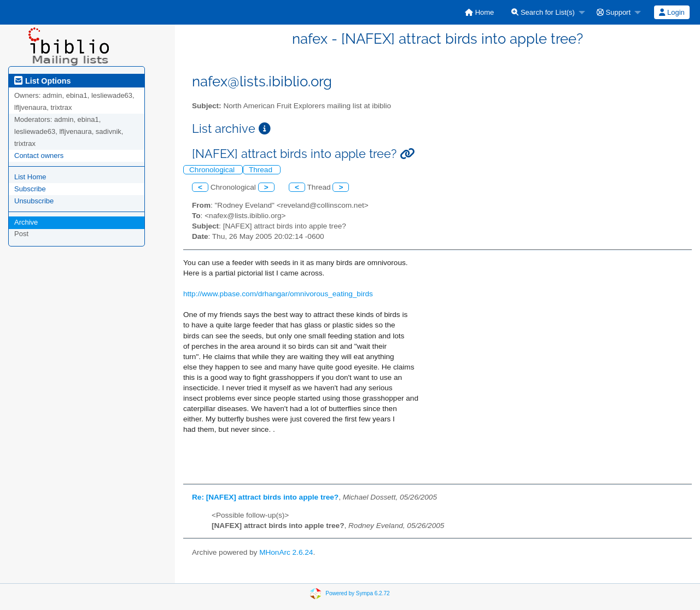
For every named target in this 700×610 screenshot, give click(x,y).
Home (479, 12)
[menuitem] (479, 12)
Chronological (213, 170)
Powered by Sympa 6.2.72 (357, 593)
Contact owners (39, 156)
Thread (262, 170)
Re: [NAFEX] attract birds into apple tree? (265, 497)
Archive (26, 222)
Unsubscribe (34, 201)
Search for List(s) (543, 12)
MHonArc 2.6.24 (286, 552)
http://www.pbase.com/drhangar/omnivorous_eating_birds (278, 294)
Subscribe (30, 189)
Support (614, 12)
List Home (30, 177)
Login (672, 12)
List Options (42, 81)
